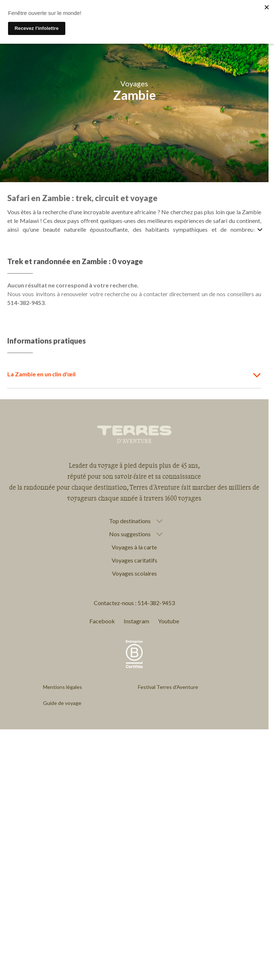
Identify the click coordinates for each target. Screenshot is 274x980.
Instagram (136, 621)
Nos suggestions (130, 534)
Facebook (102, 621)
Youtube (169, 621)
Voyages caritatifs (134, 560)
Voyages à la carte (134, 547)
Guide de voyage (62, 703)
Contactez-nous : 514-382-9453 (134, 603)
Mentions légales (63, 687)
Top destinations (130, 521)
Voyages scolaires (134, 573)
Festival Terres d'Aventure (168, 687)
